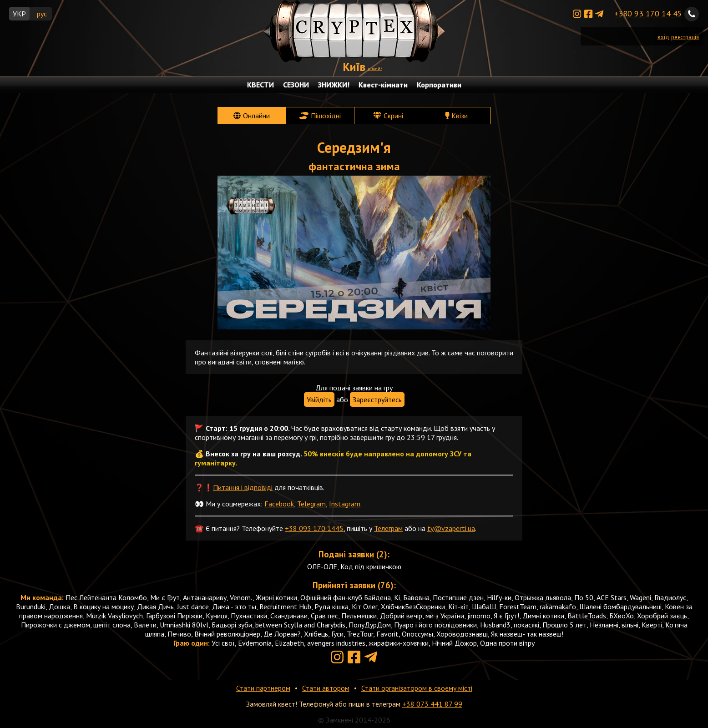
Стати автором (326, 688)
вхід (663, 37)
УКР (19, 14)
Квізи (460, 116)
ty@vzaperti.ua (451, 528)
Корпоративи (439, 85)
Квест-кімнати (383, 85)
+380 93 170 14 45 (648, 13)
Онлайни (256, 116)
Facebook (279, 504)
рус (42, 14)
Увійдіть (319, 399)
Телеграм (388, 528)
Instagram (345, 504)
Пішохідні (326, 116)
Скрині (393, 116)
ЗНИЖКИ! (334, 85)
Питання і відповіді (243, 487)
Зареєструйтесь (377, 399)
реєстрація (685, 37)
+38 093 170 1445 (314, 528)
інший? (375, 68)
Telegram (311, 504)
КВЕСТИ (260, 85)
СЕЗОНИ (296, 85)
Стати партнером (263, 688)
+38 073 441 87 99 (432, 704)
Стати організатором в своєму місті (417, 688)
